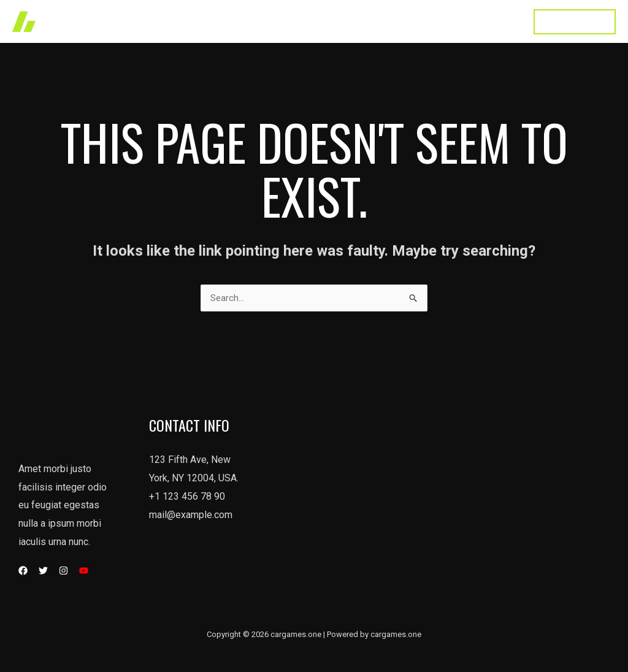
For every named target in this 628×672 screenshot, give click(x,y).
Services (312, 21)
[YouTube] (84, 571)
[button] (575, 22)
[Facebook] (23, 571)
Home (213, 21)
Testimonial (435, 21)
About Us (370, 21)
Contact (495, 21)
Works (260, 21)
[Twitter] (43, 571)
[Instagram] (63, 571)
